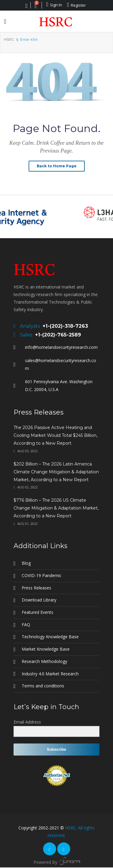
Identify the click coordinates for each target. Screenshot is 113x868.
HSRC (9, 39)
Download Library (39, 600)
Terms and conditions (43, 686)
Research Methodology (44, 661)
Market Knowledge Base (46, 649)
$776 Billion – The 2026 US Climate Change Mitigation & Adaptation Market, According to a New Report (56, 508)
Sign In (54, 5)
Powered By (56, 861)
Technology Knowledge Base (50, 637)
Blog (26, 563)
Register (76, 5)
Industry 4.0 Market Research (50, 674)
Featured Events (38, 612)
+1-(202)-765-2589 (58, 335)
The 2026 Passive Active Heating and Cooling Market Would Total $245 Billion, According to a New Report (55, 435)
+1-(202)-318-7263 (65, 326)
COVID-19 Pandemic (42, 575)
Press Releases (36, 588)
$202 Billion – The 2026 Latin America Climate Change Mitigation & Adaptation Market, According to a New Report (56, 472)
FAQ (26, 625)
